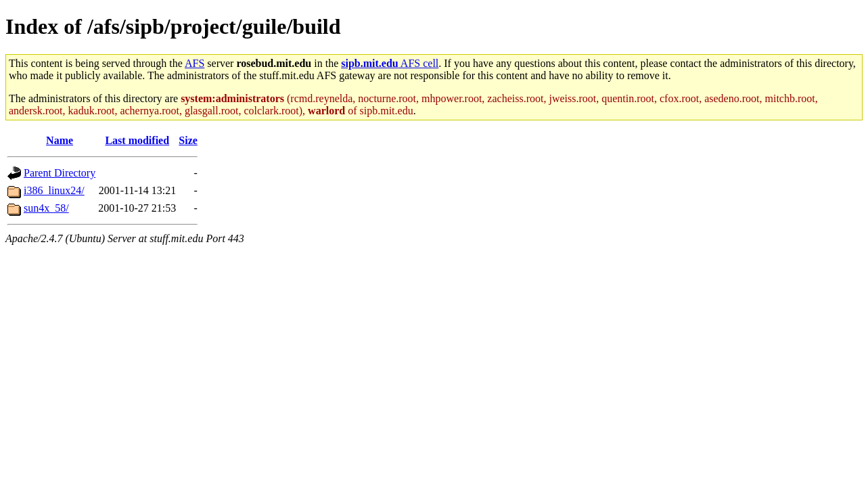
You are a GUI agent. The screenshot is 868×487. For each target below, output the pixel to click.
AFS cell (390, 63)
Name (60, 140)
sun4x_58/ (46, 208)
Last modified (137, 140)
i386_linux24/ (54, 190)
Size (188, 140)
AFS (195, 63)
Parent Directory (60, 173)
